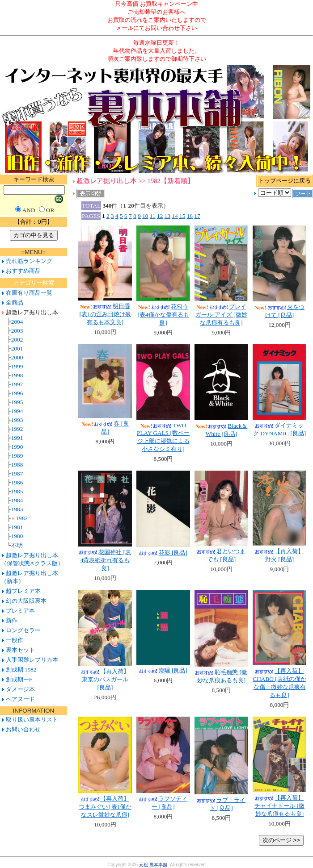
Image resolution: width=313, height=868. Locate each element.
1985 (17, 491)
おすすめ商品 (23, 271)
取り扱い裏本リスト (32, 720)
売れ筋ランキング (29, 261)
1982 (22, 518)
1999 (17, 366)
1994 (17, 411)
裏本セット (20, 650)
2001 (17, 348)
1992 (17, 429)
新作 (12, 620)
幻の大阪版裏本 (26, 601)
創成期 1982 (21, 670)
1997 (17, 384)
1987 (17, 474)
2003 (17, 331)
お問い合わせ (22, 729)
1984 (17, 500)
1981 (17, 527)
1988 (17, 465)
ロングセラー (23, 630)
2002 (17, 340)
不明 (17, 545)
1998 (17, 375)
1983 (17, 509)
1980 (17, 536)
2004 (17, 322)
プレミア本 (20, 611)
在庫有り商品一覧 (29, 293)
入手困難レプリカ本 (32, 660)
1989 (17, 456)
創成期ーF (19, 679)
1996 (17, 393)
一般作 (15, 640)
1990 (17, 447)
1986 (17, 482)
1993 (17, 420)
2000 (17, 357)
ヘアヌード (20, 699)
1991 (17, 438)
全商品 (15, 303)
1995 (17, 402)
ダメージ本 (20, 689)
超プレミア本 (23, 591)
